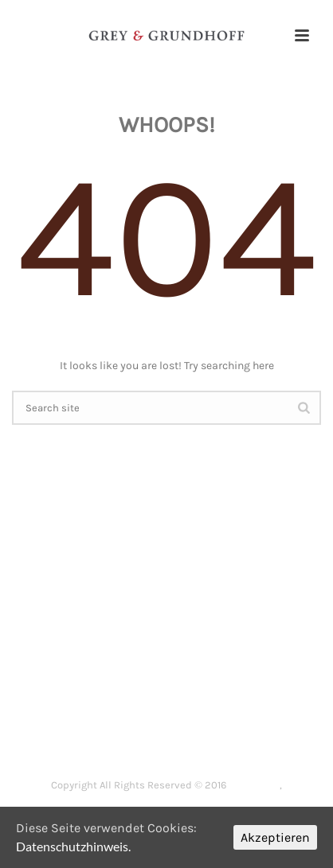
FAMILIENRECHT (78, 734)
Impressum (254, 784)
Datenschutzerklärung (166, 803)
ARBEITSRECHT (223, 714)
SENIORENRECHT (253, 734)
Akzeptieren (275, 837)
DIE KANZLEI (137, 714)
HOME (74, 714)
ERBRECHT (164, 734)
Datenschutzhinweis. (73, 846)
